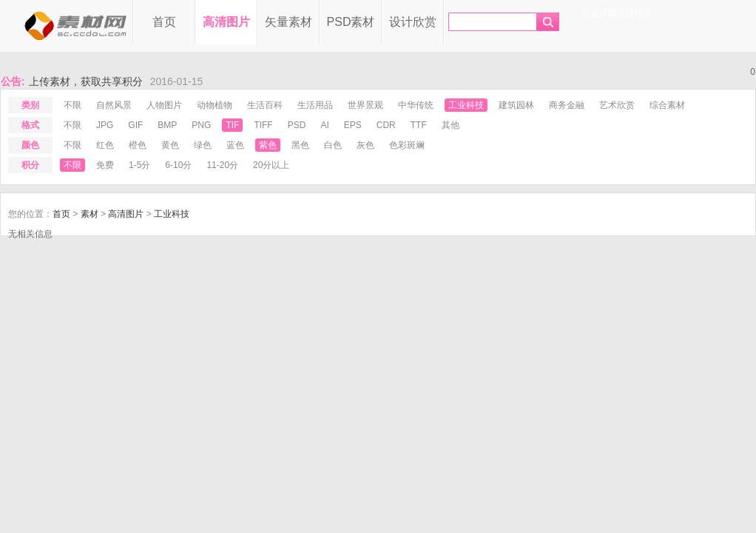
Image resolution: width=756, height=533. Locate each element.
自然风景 (114, 105)
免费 (105, 165)
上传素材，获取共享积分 (86, 81)
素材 (90, 214)
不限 (72, 105)
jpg (105, 125)
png (201, 125)
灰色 (365, 145)
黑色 (300, 145)
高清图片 (226, 22)
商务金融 (567, 105)
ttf (419, 125)
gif (135, 125)
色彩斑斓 (407, 145)
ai (324, 125)
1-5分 (139, 165)
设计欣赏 (413, 22)
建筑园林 (516, 105)
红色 (105, 145)
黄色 (170, 145)
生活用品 (315, 105)
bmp (167, 125)
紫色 (268, 145)
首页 (164, 22)
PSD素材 (351, 22)
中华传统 (416, 105)
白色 (333, 145)
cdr (386, 125)
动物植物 (215, 105)
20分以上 (271, 165)
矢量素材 (288, 22)
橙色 (138, 145)
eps (353, 125)
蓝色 (235, 145)
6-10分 (178, 165)
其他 (450, 125)
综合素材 (667, 105)
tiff (263, 125)
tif (232, 125)
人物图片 (164, 105)
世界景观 (365, 105)
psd (297, 125)
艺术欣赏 (617, 105)
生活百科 (265, 105)
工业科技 (466, 105)
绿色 (203, 145)
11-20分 (222, 165)
